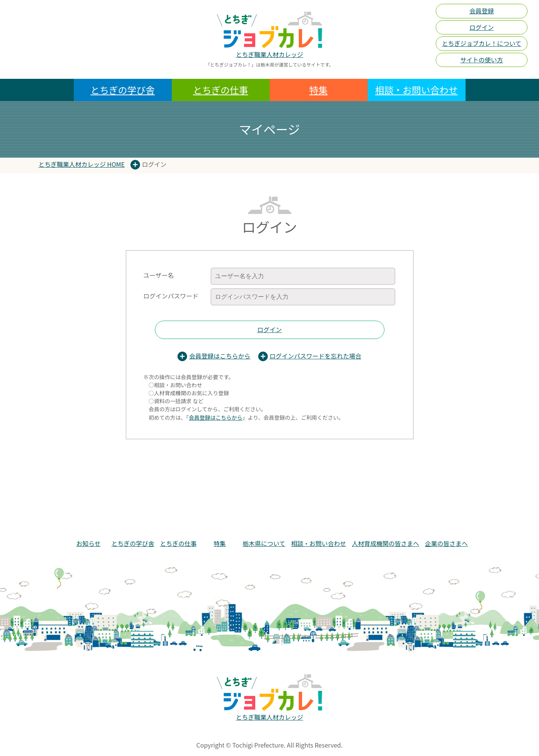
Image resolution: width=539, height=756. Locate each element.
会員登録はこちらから (220, 356)
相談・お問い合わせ (417, 90)
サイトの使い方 (482, 60)
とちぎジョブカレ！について (482, 43)
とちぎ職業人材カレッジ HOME (81, 164)
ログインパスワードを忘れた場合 (316, 356)
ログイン (482, 27)
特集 (319, 90)
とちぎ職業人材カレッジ (269, 54)
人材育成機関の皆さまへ (386, 543)
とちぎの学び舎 (123, 90)
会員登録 (482, 11)
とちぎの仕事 (221, 90)
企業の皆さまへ (446, 543)
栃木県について (264, 543)
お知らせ (88, 543)
